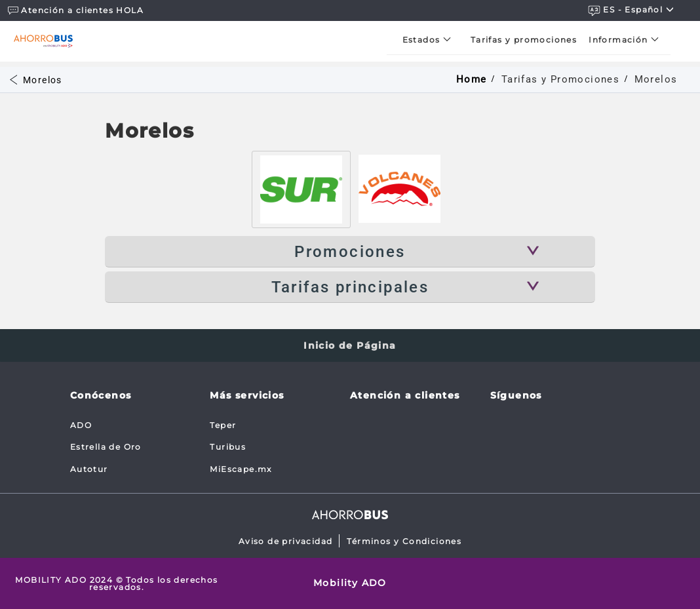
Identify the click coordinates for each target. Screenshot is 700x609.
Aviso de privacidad (286, 541)
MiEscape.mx (241, 469)
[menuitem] (431, 40)
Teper (223, 425)
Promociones (350, 252)
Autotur (89, 469)
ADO (81, 425)
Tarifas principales (350, 287)
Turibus (228, 447)
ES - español (631, 10)
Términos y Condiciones (404, 541)
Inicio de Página (350, 345)
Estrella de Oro (106, 447)
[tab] (301, 189)
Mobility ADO (350, 583)
